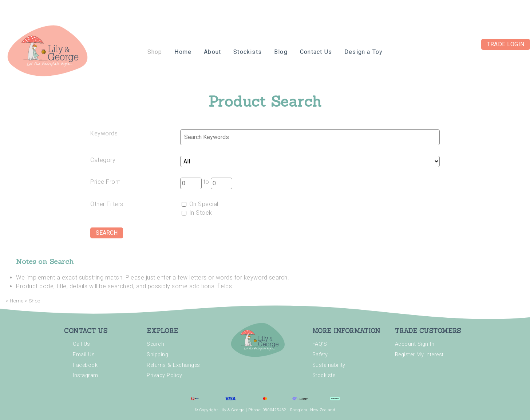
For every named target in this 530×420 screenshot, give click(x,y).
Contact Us (316, 52)
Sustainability (329, 365)
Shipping (157, 355)
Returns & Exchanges (173, 365)
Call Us (82, 344)
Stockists (248, 52)
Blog (281, 52)
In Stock (197, 213)
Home (183, 52)
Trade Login (506, 44)
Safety (320, 355)
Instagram (86, 375)
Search (155, 344)
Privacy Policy (164, 375)
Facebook (85, 365)
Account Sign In (415, 344)
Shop (155, 52)
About (212, 52)
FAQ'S (320, 344)
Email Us (84, 355)
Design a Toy (363, 52)
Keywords (104, 133)
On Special (200, 204)
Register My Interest (419, 355)
